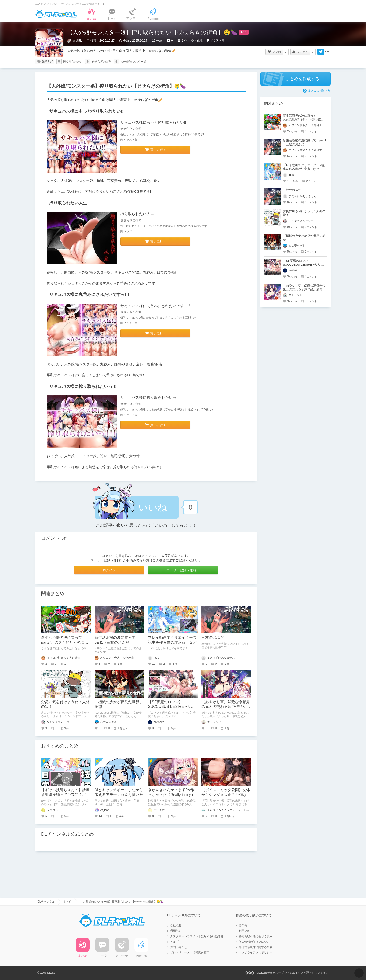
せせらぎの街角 (102, 62)
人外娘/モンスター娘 (133, 62)
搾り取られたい (73, 62)
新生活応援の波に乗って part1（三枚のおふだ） (305, 142)
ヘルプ (174, 942)
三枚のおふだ (213, 638)
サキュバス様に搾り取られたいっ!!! (150, 398)
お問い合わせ (179, 947)
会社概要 (176, 925)
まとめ (67, 902)
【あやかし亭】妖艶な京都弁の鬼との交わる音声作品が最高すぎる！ (226, 707)
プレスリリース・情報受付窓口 (190, 952)
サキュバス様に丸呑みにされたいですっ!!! (156, 306)
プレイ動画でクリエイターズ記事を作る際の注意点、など (304, 167)
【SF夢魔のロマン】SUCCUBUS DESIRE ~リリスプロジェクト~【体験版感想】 (304, 265)
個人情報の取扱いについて (256, 942)
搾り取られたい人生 (137, 214)
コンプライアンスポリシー (256, 952)
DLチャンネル (56, 14)
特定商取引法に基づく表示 (256, 936)
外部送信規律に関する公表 (256, 947)
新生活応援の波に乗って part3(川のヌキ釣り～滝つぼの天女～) (65, 642)
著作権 (243, 925)
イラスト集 (217, 40)
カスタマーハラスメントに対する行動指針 (197, 936)
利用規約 (176, 931)
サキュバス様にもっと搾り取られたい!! (153, 122)
